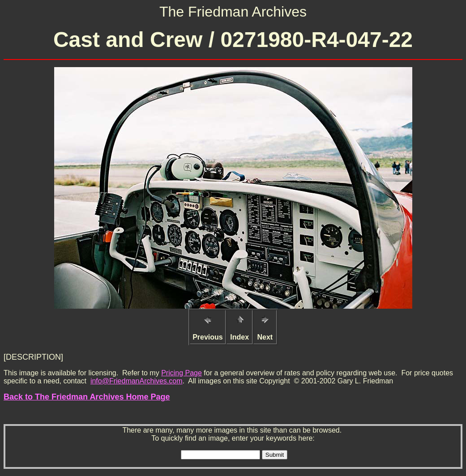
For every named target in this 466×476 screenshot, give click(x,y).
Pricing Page (182, 373)
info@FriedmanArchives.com (137, 381)
